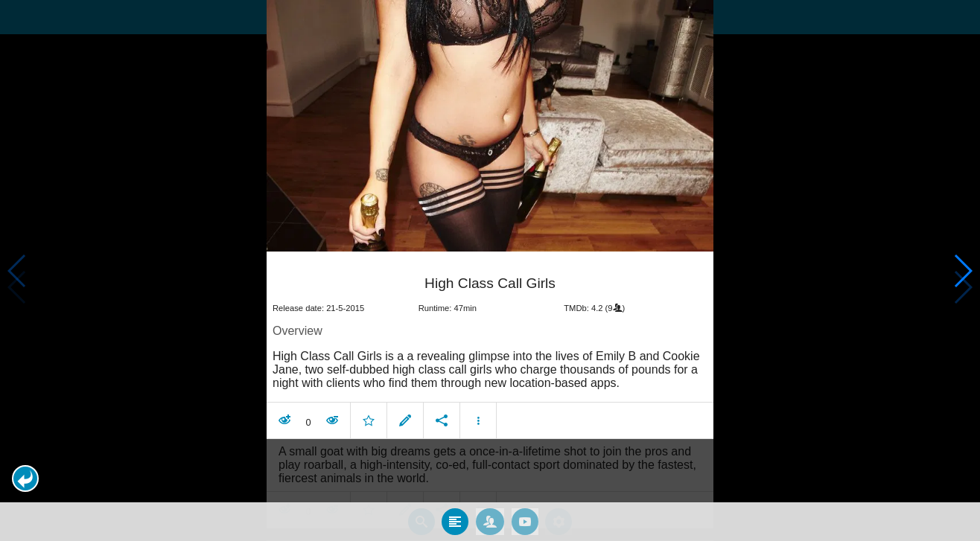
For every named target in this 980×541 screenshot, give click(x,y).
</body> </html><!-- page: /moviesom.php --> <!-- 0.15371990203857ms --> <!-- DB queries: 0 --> (490, 270)
